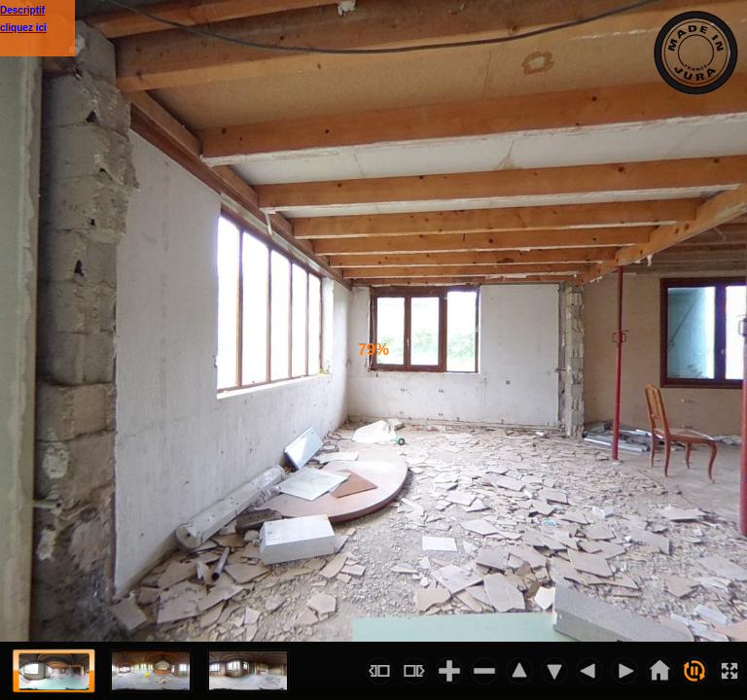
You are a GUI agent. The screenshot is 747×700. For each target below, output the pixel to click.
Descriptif (22, 10)
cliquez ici (23, 28)
